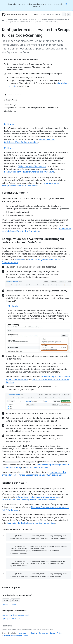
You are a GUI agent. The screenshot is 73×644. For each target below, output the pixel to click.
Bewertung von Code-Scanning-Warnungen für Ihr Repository (29, 500)
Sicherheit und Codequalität (16, 19)
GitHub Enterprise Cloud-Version (32, 166)
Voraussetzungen (15, 193)
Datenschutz (43, 633)
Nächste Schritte (15, 483)
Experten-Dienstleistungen (12, 635)
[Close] (66, 4)
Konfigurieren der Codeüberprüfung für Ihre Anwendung (29, 172)
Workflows (19, 259)
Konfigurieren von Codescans (17, 22)
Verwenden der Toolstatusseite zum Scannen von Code (31, 523)
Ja (6, 600)
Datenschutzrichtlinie (9, 604)
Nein (15, 600)
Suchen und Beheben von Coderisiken (53, 19)
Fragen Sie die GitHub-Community (16, 615)
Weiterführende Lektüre (17, 530)
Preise (59, 633)
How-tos (33, 19)
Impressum (23, 633)
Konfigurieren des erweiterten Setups (45, 22)
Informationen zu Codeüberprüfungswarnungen (38, 497)
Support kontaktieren (11, 619)
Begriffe (34, 633)
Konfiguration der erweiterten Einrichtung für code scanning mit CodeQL (33, 241)
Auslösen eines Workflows (37, 467)
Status (53, 633)
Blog (26, 635)
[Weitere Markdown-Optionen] (25, 95)
